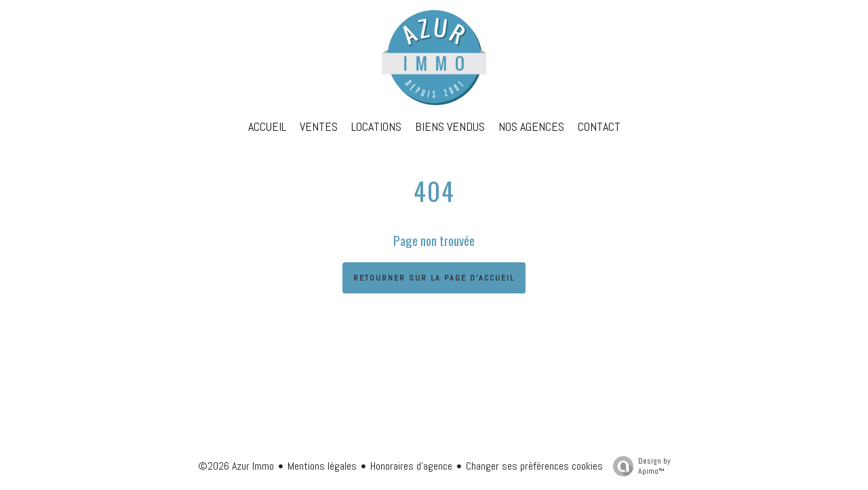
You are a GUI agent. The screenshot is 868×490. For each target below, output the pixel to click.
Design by (638, 466)
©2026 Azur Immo (236, 466)
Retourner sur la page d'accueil (434, 278)
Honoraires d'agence (411, 466)
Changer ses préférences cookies (534, 466)
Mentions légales (322, 466)
